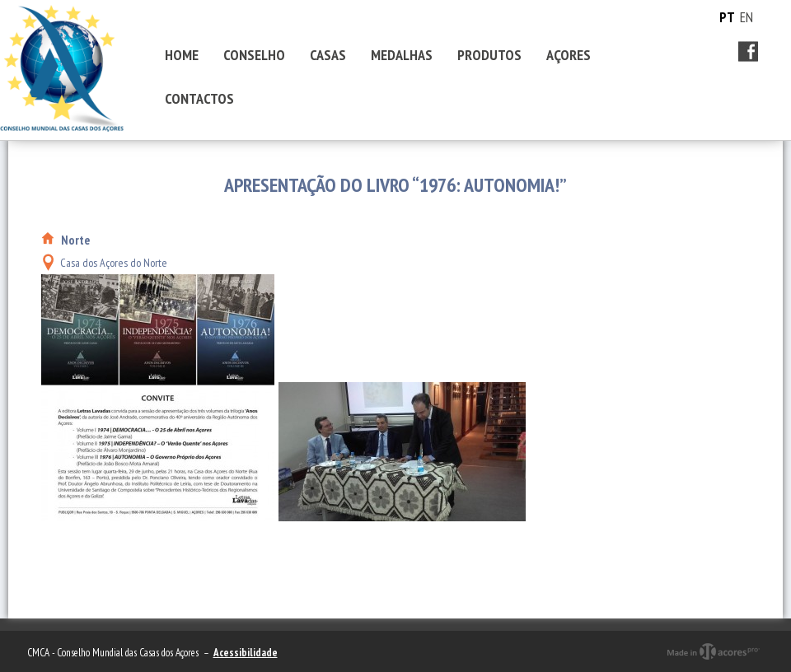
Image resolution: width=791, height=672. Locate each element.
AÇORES (569, 55)
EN (747, 17)
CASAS (328, 55)
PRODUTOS (489, 55)
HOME (182, 55)
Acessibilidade (246, 653)
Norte (75, 240)
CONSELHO (254, 55)
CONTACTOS (199, 98)
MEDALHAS (402, 55)
